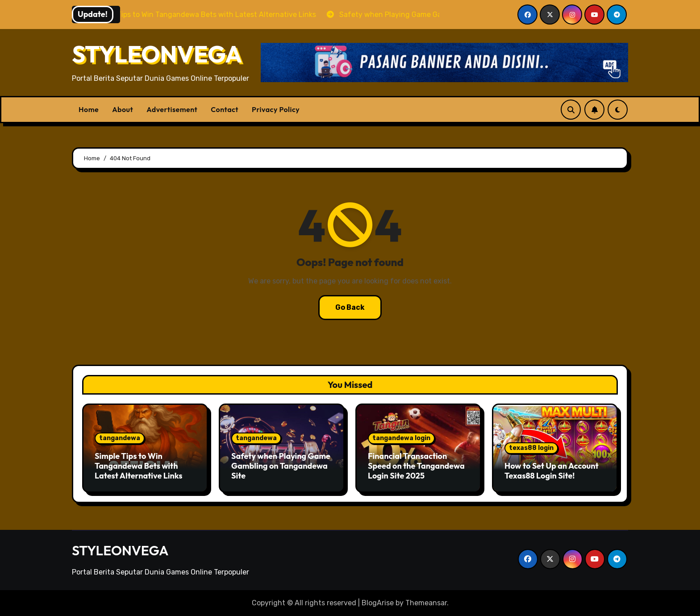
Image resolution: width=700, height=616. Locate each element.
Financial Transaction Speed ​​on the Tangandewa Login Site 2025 (416, 466)
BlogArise (378, 603)
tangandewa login (401, 438)
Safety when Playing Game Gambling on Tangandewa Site (281, 466)
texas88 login (531, 448)
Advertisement (172, 109)
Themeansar (426, 603)
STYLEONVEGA (157, 54)
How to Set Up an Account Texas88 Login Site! (552, 471)
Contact (225, 109)
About (123, 109)
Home (89, 109)
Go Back (350, 307)
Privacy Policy (276, 109)
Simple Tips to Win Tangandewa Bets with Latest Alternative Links (138, 466)
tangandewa (120, 438)
